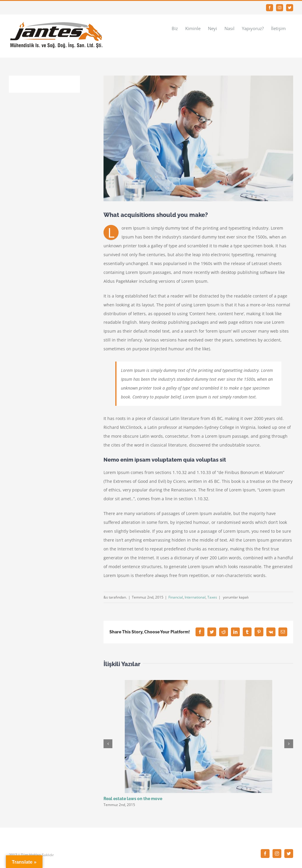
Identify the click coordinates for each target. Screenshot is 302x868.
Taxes (212, 597)
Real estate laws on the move (133, 799)
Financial (176, 597)
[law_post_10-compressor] (198, 138)
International (195, 597)
